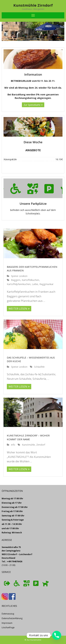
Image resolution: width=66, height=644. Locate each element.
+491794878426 (15, 561)
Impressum (7, 623)
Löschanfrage (8, 627)
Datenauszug (8, 614)
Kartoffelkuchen (30, 280)
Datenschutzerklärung (12, 618)
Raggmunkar (46, 284)
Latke (35, 284)
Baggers (16, 280)
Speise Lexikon (19, 276)
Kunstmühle (28, 445)
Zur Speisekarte (32, 105)
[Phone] (57, 635)
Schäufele (39, 367)
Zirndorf (41, 445)
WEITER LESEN (18, 309)
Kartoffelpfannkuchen (19, 284)
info (13, 445)
